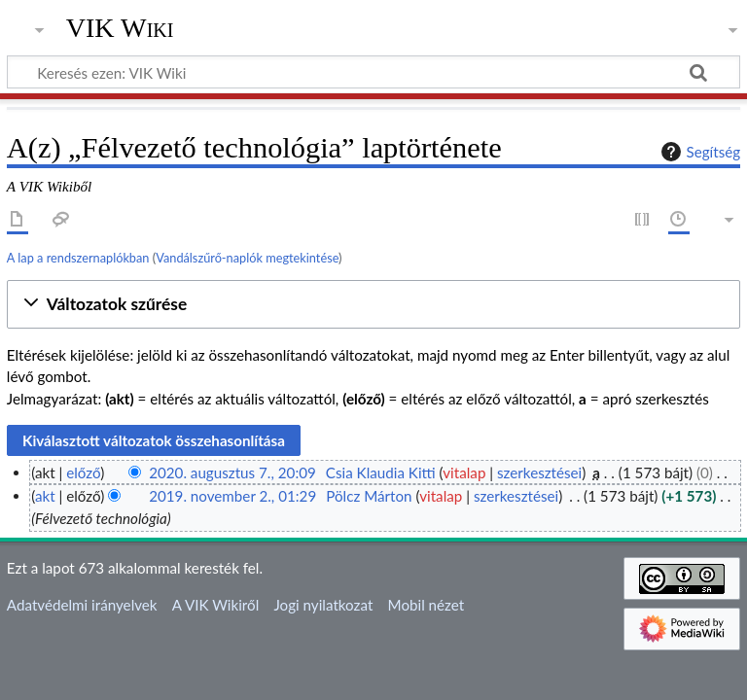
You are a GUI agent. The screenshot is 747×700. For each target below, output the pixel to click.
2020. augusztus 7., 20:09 (232, 472)
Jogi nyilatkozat (323, 605)
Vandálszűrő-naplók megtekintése (247, 258)
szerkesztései (539, 472)
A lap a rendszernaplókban (78, 258)
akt (45, 496)
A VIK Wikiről (215, 605)
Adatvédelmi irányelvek (82, 605)
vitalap (464, 472)
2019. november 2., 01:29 (232, 496)
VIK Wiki (120, 28)
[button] (373, 305)
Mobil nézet (427, 605)
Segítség (698, 152)
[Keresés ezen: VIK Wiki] (373, 72)
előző (83, 472)
